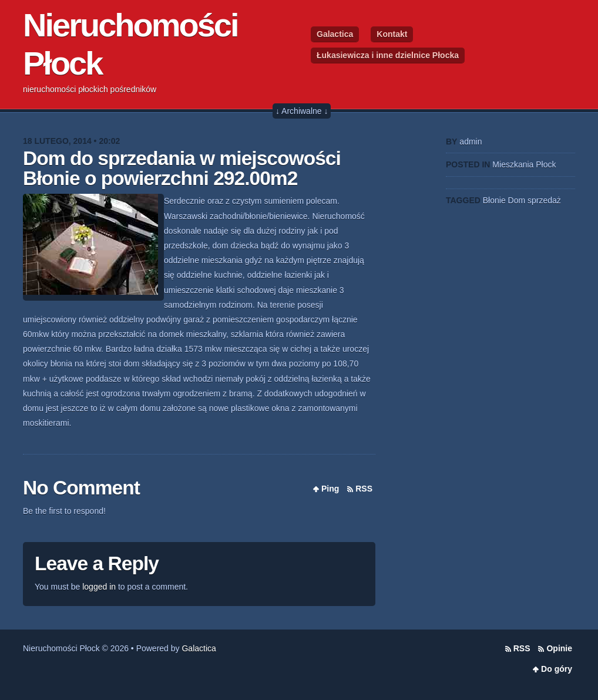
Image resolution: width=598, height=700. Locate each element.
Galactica (335, 34)
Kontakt (392, 34)
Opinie (559, 648)
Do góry (557, 669)
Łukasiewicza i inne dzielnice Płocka (388, 55)
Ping (330, 489)
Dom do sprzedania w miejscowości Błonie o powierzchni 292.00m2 (182, 168)
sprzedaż (544, 200)
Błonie (494, 200)
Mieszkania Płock (524, 164)
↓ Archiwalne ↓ (302, 111)
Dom (517, 200)
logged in (99, 587)
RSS (364, 489)
